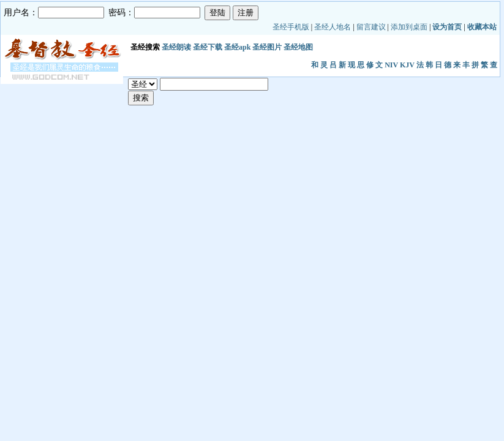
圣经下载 (208, 47)
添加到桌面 (409, 27)
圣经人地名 (333, 27)
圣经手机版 (291, 27)
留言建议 (371, 27)
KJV (407, 65)
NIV (391, 65)
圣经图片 (267, 47)
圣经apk (237, 47)
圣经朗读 (176, 47)
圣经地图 (298, 47)
